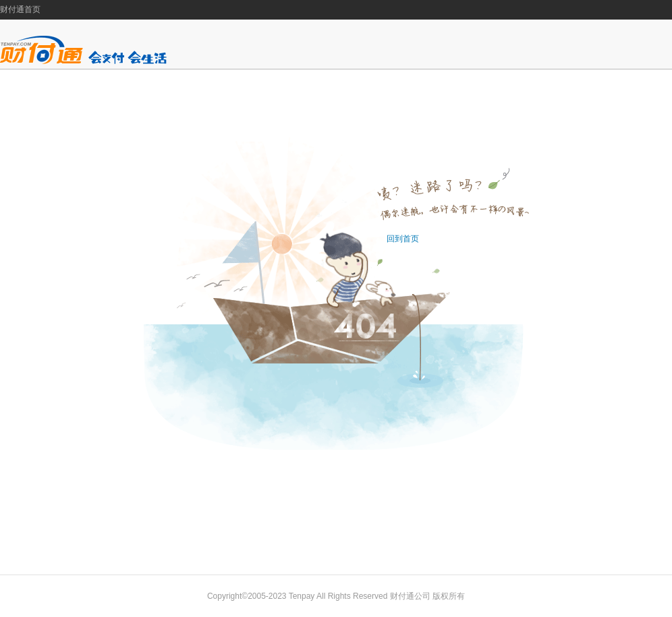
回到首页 (403, 239)
